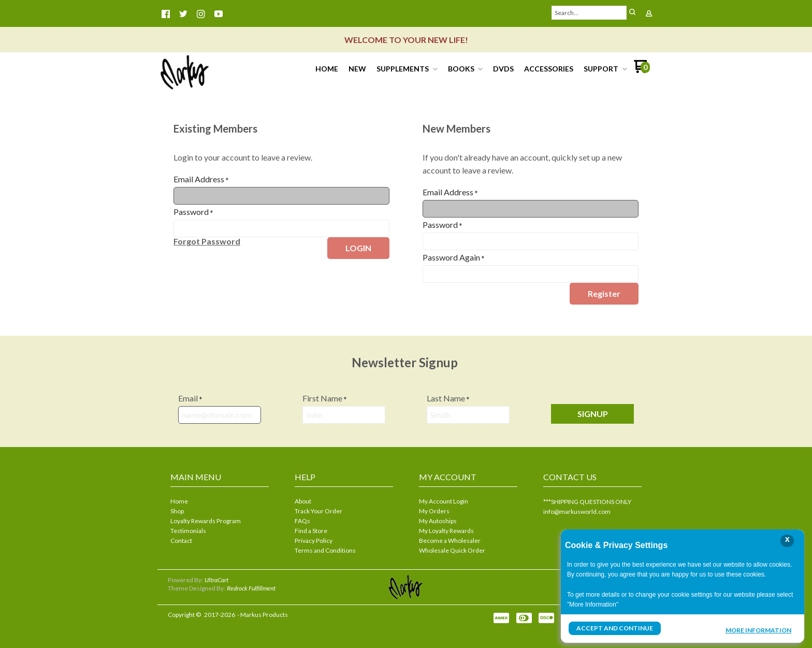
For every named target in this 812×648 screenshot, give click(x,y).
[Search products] (589, 13)
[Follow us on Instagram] (201, 14)
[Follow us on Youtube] (219, 14)
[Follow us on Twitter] (183, 14)
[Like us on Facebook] (166, 14)
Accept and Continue (615, 628)
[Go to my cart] (642, 70)
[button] (632, 13)
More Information (758, 629)
